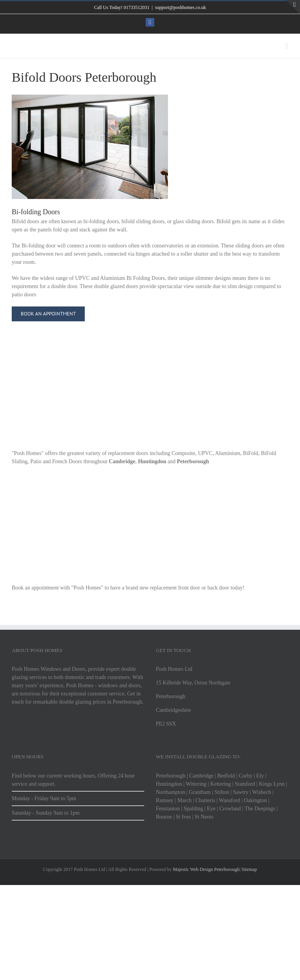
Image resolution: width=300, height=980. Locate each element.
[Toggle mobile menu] (287, 46)
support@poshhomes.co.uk (180, 7)
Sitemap (248, 869)
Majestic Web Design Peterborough (206, 869)
